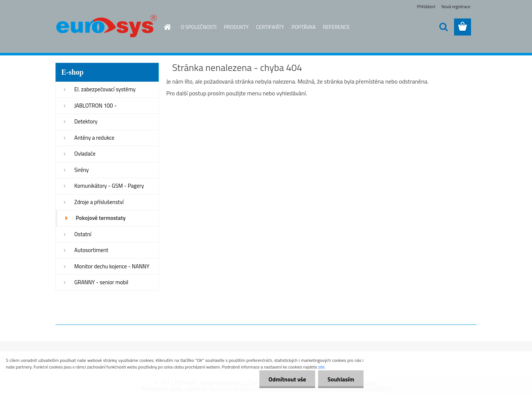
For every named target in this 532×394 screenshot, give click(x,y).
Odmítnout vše (287, 379)
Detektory (86, 121)
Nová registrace (456, 6)
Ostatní (83, 234)
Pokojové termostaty (101, 218)
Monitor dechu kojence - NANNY (112, 266)
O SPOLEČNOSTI (199, 27)
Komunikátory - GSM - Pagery (109, 186)
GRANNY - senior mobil (101, 282)
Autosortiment (91, 250)
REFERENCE (336, 27)
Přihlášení (426, 6)
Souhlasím (341, 379)
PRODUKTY (236, 27)
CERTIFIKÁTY (270, 27)
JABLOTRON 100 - (96, 106)
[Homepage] (167, 27)
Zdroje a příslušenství (99, 202)
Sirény (81, 170)
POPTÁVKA (303, 27)
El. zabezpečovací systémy (105, 89)
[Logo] (106, 27)
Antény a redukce (94, 138)
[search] (443, 27)
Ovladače (85, 154)
